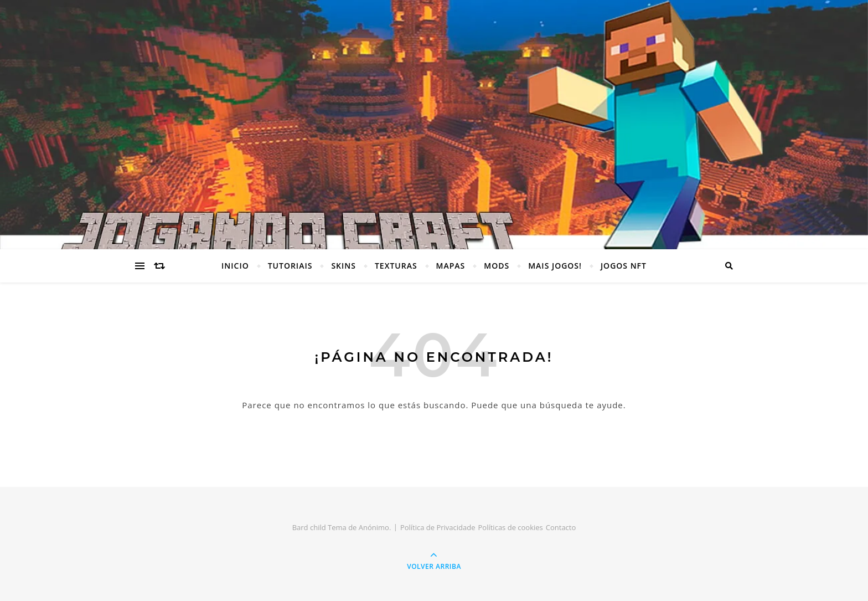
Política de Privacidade (438, 527)
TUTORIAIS (290, 266)
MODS (497, 266)
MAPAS (451, 266)
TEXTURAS (396, 266)
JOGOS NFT (624, 266)
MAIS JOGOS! (555, 266)
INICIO (235, 266)
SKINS (343, 266)
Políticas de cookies (511, 527)
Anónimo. (375, 527)
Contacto (561, 527)
